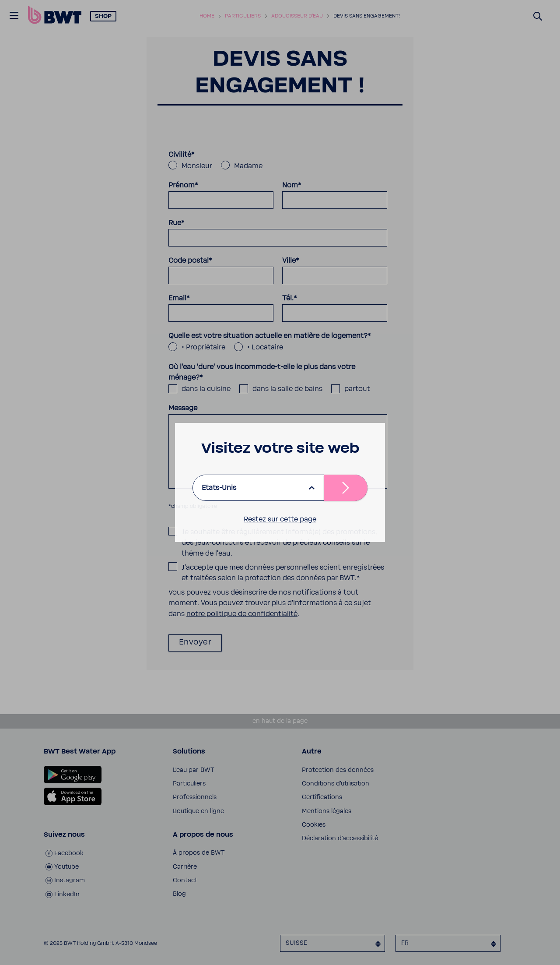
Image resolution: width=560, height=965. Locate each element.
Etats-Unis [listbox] (219, 488)
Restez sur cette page (280, 519)
